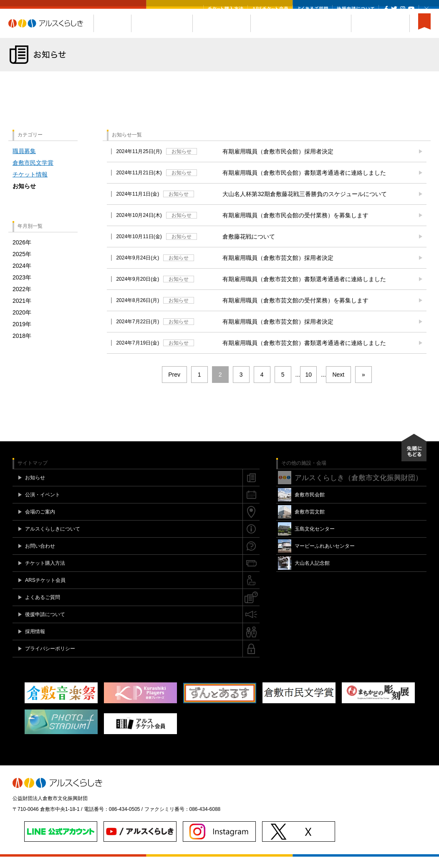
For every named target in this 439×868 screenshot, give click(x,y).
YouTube (411, 9)
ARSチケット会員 (270, 9)
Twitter (394, 9)
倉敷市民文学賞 (33, 174)
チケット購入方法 (226, 9)
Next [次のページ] (338, 386)
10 (308, 386)
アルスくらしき (51, 35)
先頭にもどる (414, 459)
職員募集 (24, 162)
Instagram (402, 9)
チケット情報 (30, 186)
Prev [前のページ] (174, 386)
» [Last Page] (363, 386)
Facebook (386, 9)
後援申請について (356, 9)
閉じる (426, 9)
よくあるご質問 (313, 9)
